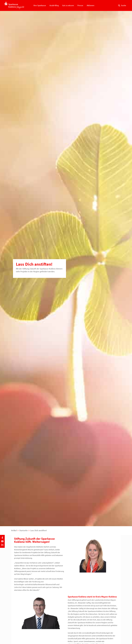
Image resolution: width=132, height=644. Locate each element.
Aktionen (91, 5)
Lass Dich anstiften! (38, 530)
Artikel (14, 530)
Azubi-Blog (54, 5)
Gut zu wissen (68, 5)
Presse (80, 5)
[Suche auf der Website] (122, 6)
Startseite (24, 530)
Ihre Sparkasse (40, 5)
